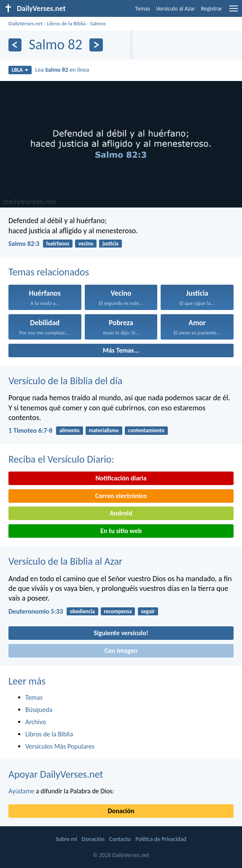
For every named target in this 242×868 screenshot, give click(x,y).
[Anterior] (15, 45)
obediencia (82, 611)
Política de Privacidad (161, 839)
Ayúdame (21, 791)
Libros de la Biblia (66, 23)
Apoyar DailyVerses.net (56, 774)
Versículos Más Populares (60, 746)
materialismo (104, 430)
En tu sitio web (121, 531)
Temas (143, 9)
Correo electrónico (121, 496)
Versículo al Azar (176, 9)
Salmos (98, 23)
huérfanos (58, 244)
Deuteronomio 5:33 (36, 611)
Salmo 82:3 (24, 244)
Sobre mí (66, 839)
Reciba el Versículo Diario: (61, 459)
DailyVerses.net (26, 23)
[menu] (234, 12)
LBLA (20, 70)
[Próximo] (96, 45)
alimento (70, 430)
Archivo (36, 722)
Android (121, 513)
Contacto (120, 839)
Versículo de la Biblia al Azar (65, 561)
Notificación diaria (121, 478)
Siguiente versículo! (121, 633)
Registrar (212, 9)
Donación (121, 811)
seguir (148, 611)
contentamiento (146, 430)
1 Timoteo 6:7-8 (30, 430)
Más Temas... (121, 350)
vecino (86, 244)
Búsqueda (39, 710)
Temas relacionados (49, 272)
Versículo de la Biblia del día (65, 381)
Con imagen (121, 651)
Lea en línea (62, 70)
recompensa (118, 611)
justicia (110, 244)
